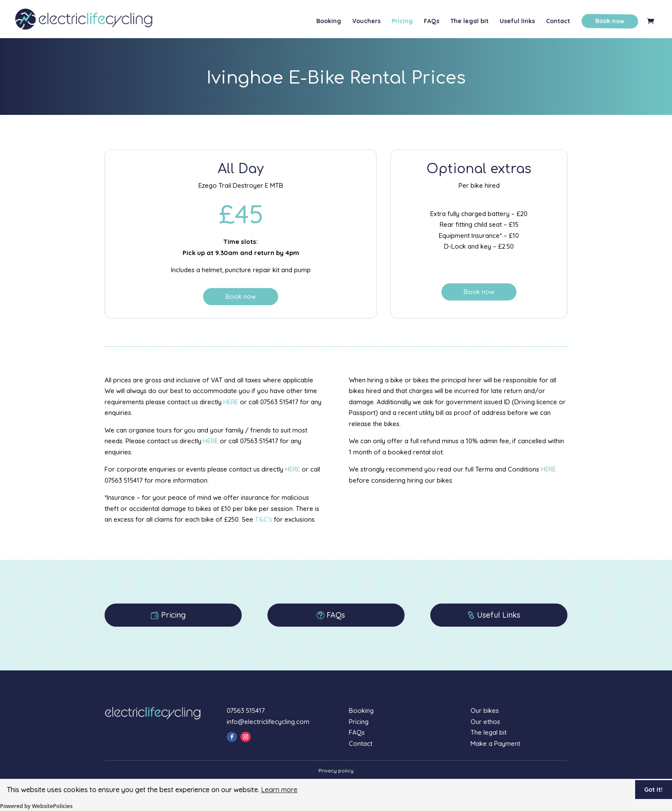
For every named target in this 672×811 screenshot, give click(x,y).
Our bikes (485, 710)
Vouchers (366, 21)
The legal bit (469, 21)
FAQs (432, 21)
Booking (329, 21)
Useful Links (499, 615)
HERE (231, 402)
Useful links (517, 21)
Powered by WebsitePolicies (36, 806)
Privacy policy (336, 770)
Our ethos (485, 722)
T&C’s (264, 519)
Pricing (402, 21)
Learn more (279, 790)
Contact (558, 21)
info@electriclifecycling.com (268, 722)
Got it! (653, 790)
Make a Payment (495, 743)
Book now (609, 21)
